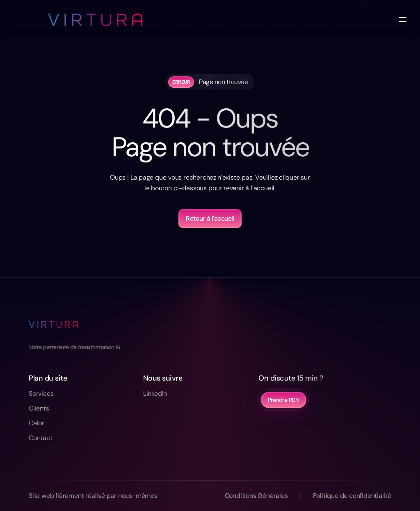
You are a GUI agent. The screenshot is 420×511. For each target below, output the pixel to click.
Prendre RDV (284, 400)
